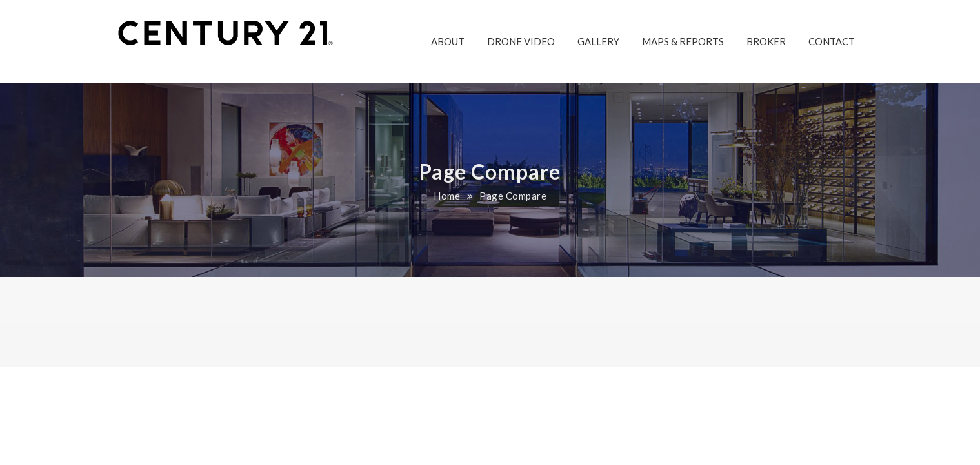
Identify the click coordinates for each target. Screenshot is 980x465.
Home (447, 196)
